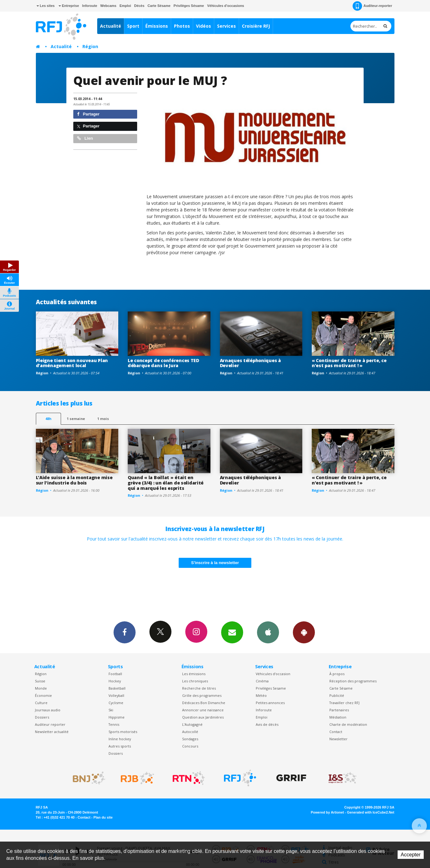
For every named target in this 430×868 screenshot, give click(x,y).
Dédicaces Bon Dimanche (204, 703)
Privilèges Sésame (189, 6)
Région (90, 46)
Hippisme (117, 717)
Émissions (157, 26)
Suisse (40, 681)
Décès (139, 6)
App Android (304, 632)
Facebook (125, 632)
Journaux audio (48, 710)
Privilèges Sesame (271, 688)
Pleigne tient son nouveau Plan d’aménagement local (72, 363)
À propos (337, 674)
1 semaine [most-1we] (76, 419)
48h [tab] (48, 419)
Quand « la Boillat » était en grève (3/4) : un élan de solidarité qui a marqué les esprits (166, 483)
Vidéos (204, 26)
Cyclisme (116, 703)
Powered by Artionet (327, 812)
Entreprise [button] (69, 6)
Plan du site (103, 817)
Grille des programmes (202, 695)
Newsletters (232, 632)
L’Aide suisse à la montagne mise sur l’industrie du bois (74, 480)
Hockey (115, 681)
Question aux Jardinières (203, 717)
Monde (41, 688)
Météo (261, 695)
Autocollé (190, 732)
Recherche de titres (199, 688)
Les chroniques (195, 681)
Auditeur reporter (50, 724)
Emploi (125, 6)
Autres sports (120, 746)
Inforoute (90, 6)
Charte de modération (348, 724)
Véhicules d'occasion (273, 674)
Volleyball (116, 695)
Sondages (190, 739)
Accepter (411, 855)
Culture (41, 703)
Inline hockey (120, 739)
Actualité (111, 26)
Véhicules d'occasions (226, 6)
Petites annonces (270, 703)
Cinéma (262, 681)
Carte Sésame (159, 6)
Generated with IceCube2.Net (371, 812)
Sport (133, 26)
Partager (88, 114)
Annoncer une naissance (203, 710)
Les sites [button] (46, 6)
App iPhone (268, 632)
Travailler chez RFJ (344, 703)
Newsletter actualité (52, 732)
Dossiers (42, 717)
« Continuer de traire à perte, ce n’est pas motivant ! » (349, 363)
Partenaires (339, 710)
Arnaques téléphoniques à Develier (250, 363)
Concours (190, 746)
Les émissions (194, 674)
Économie (43, 695)
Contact (336, 732)
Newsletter (338, 739)
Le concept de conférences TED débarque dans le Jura (163, 363)
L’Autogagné (192, 724)
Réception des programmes (353, 681)
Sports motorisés (123, 732)
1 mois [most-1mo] (103, 419)
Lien (85, 138)
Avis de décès (267, 724)
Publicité (337, 695)
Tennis (114, 724)
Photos (182, 26)
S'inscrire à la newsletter (215, 563)
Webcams (108, 6)
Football (115, 674)
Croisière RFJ (256, 26)
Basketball (117, 688)
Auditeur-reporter (372, 6)
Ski (111, 710)
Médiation (338, 717)
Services (226, 26)
